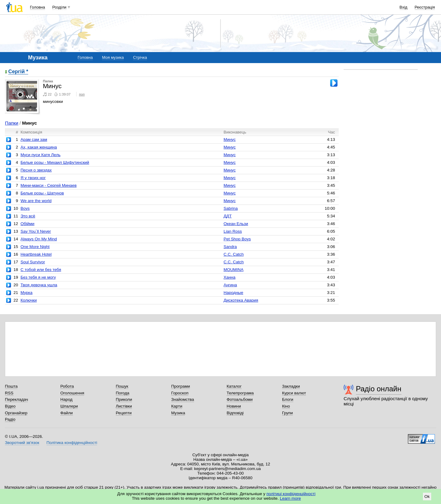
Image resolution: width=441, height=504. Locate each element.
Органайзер (16, 413)
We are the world (36, 201)
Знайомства (183, 399)
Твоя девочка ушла (39, 285)
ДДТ (228, 216)
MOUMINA (234, 270)
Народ (66, 399)
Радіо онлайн (379, 389)
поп (82, 94)
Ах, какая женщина (39, 147)
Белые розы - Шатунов (42, 193)
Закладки (291, 386)
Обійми (27, 224)
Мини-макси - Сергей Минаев (49, 185)
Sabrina (231, 208)
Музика (178, 413)
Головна (38, 7)
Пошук (122, 386)
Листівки (124, 406)
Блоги (288, 399)
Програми (181, 386)
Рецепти (124, 413)
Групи (287, 413)
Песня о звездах (36, 170)
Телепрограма (240, 393)
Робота (67, 386)
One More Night (35, 247)
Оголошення (72, 393)
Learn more (290, 498)
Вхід (404, 7)
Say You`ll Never (36, 231)
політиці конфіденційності (291, 494)
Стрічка (140, 57)
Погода (123, 393)
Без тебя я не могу (38, 277)
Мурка (26, 293)
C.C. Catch (234, 254)
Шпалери (69, 406)
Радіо (10, 419)
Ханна (230, 277)
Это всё (28, 216)
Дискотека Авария (241, 300)
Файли (67, 413)
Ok (427, 496)
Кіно (286, 406)
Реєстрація (425, 7)
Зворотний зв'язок (22, 443)
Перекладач (16, 399)
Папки (11, 123)
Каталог (234, 386)
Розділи (59, 7)
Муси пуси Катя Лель (41, 155)
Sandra (230, 247)
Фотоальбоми (240, 399)
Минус (230, 139)
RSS (9, 393)
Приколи (124, 399)
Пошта (11, 386)
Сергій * (18, 72)
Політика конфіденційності (72, 443)
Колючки (29, 300)
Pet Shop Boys (237, 239)
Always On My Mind (39, 239)
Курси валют (294, 393)
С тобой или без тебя (41, 270)
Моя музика (113, 57)
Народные (233, 293)
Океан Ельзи (236, 224)
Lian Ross (233, 231)
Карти (177, 406)
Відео (10, 406)
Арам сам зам (34, 139)
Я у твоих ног (33, 178)
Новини (234, 406)
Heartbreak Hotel (36, 254)
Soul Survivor (33, 262)
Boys (25, 208)
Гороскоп (180, 393)
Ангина (230, 285)
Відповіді (235, 413)
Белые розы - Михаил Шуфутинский (55, 162)
